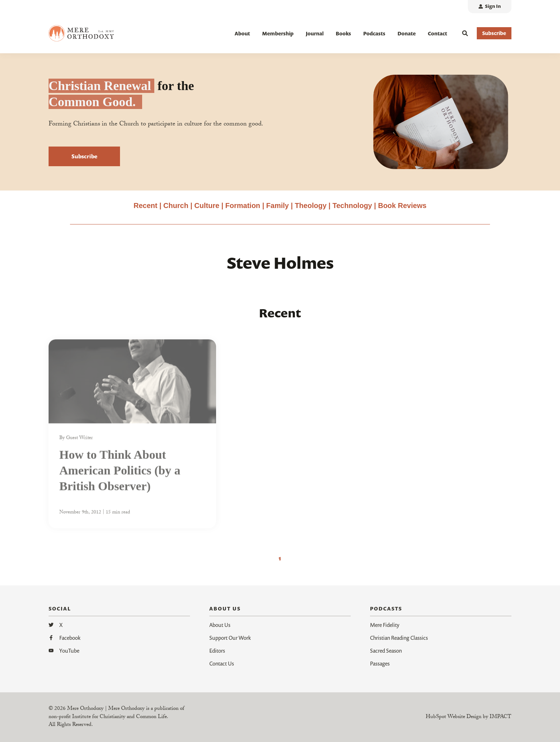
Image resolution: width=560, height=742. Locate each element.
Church (176, 206)
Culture (207, 206)
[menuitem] (490, 7)
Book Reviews (402, 206)
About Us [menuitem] (220, 625)
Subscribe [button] (494, 33)
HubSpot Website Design (454, 717)
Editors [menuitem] (217, 651)
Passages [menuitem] (380, 663)
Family (277, 206)
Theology (311, 206)
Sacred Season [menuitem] (386, 651)
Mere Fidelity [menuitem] (385, 625)
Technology (352, 206)
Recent (146, 206)
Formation (244, 206)
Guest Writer (79, 442)
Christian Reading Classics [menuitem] (399, 638)
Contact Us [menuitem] (222, 663)
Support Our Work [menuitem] (230, 638)
